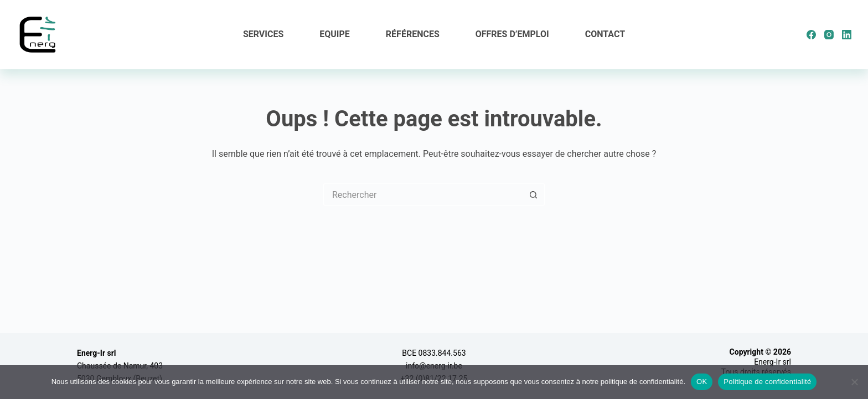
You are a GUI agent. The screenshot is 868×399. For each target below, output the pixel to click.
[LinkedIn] (847, 35)
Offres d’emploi (512, 34)
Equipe (335, 34)
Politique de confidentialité (767, 382)
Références (413, 34)
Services (263, 34)
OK (702, 382)
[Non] (854, 382)
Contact (605, 34)
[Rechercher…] (423, 195)
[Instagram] (829, 35)
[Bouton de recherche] (534, 195)
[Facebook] (811, 35)
